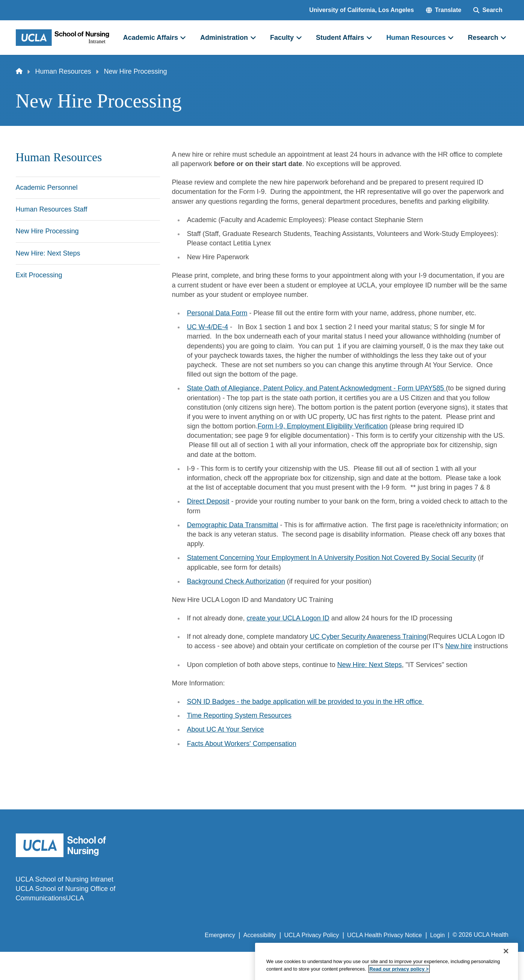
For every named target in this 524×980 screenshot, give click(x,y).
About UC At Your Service (226, 729)
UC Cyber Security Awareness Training (368, 637)
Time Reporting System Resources (239, 715)
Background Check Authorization (236, 581)
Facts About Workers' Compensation (242, 744)
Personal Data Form (217, 313)
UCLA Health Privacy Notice (384, 935)
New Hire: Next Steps (370, 665)
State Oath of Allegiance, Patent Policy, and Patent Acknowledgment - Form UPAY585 (316, 388)
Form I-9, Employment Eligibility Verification (323, 426)
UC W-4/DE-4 (208, 327)
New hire (458, 646)
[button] (444, 10)
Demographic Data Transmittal (233, 525)
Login (437, 935)
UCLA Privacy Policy (312, 935)
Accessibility (260, 935)
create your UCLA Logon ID (288, 618)
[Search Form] (488, 10)
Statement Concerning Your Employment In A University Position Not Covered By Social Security (331, 558)
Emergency (220, 935)
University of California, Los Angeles (362, 10)
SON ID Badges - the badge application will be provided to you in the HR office (306, 702)
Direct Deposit (208, 501)
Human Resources (63, 71)
